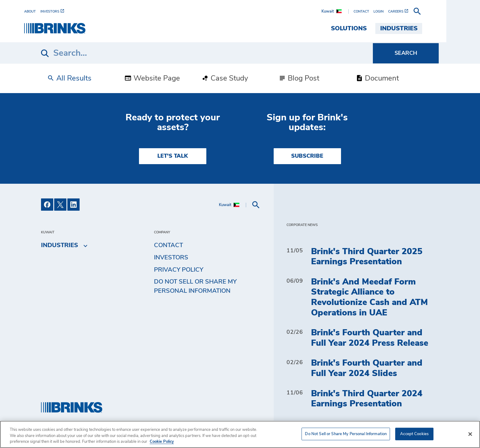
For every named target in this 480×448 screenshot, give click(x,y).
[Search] (207, 53)
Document (377, 78)
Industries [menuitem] (416, 28)
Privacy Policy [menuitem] (179, 270)
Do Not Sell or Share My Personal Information (195, 286)
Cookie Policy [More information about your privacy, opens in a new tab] (162, 442)
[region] (240, 434)
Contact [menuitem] (169, 245)
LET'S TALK (173, 156)
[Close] (470, 434)
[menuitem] (49, 11)
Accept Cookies (414, 434)
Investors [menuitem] (171, 258)
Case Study (225, 78)
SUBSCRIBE (307, 156)
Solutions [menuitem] (366, 28)
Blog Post (299, 78)
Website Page (152, 78)
